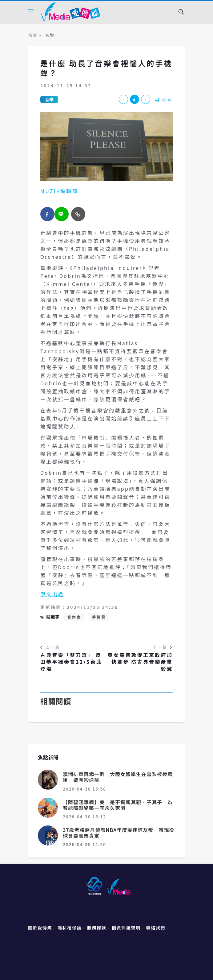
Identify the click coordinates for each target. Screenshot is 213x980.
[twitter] (62, 214)
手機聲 (99, 617)
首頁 (33, 35)
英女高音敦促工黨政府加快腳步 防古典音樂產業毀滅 (140, 662)
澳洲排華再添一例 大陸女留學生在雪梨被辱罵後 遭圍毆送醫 (118, 777)
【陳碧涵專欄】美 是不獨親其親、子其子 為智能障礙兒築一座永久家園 (118, 805)
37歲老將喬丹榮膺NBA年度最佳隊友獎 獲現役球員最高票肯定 (119, 833)
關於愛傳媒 (40, 928)
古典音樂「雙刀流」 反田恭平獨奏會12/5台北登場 (71, 662)
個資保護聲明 (126, 928)
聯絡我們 (156, 928)
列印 (164, 99)
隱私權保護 (70, 928)
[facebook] (47, 214)
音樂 (49, 99)
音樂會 (74, 617)
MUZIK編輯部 (59, 191)
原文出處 (52, 594)
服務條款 (97, 928)
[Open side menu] (31, 11)
